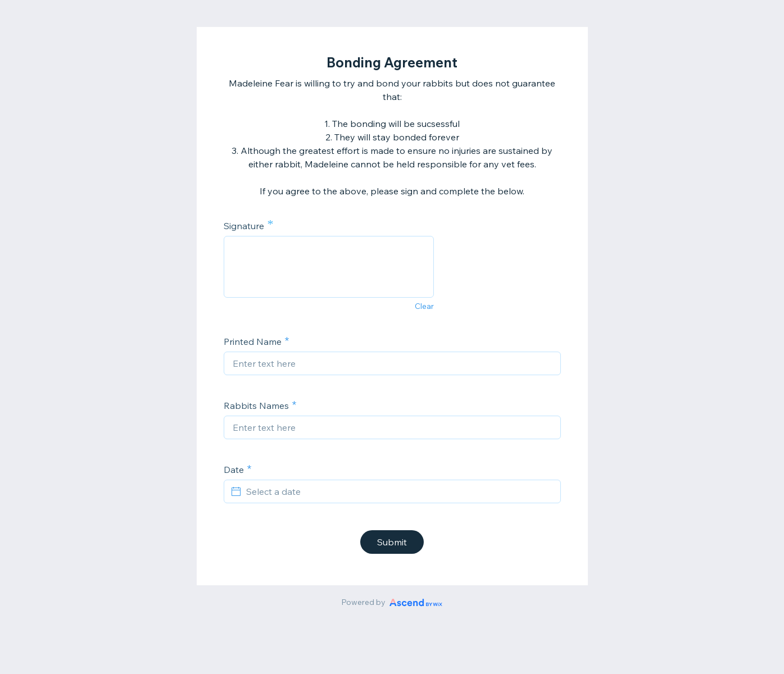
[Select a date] (399, 491)
